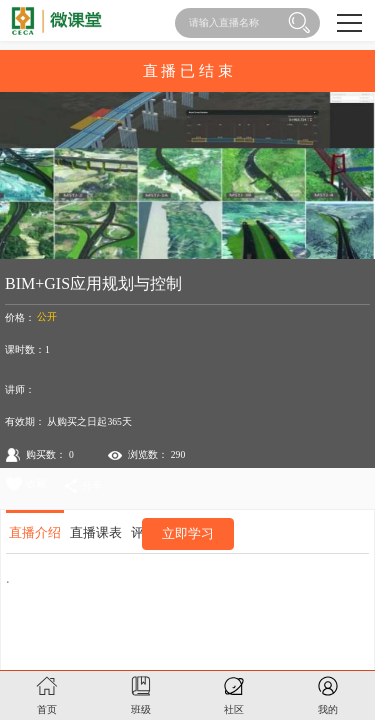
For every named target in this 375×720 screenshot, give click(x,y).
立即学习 (188, 534)
